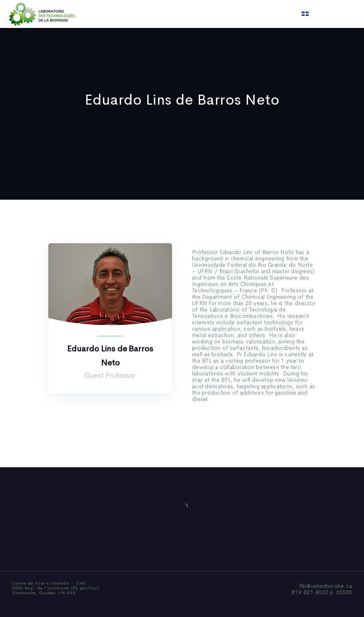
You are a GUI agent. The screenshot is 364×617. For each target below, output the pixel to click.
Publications (172, 14)
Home (93, 14)
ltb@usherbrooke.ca (326, 586)
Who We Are (128, 14)
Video (230, 14)
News (206, 14)
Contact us (263, 14)
